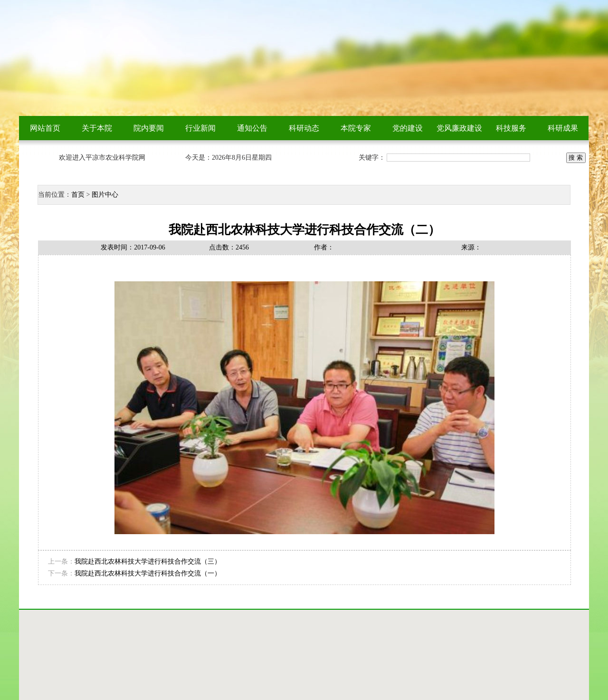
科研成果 (563, 128)
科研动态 (304, 128)
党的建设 (408, 128)
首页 (78, 195)
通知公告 (252, 128)
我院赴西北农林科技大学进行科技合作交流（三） (148, 561)
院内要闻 (149, 128)
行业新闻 (200, 128)
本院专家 (356, 128)
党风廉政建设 (459, 128)
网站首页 (45, 128)
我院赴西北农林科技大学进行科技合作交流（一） (148, 573)
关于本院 (97, 128)
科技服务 (511, 128)
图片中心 (105, 195)
